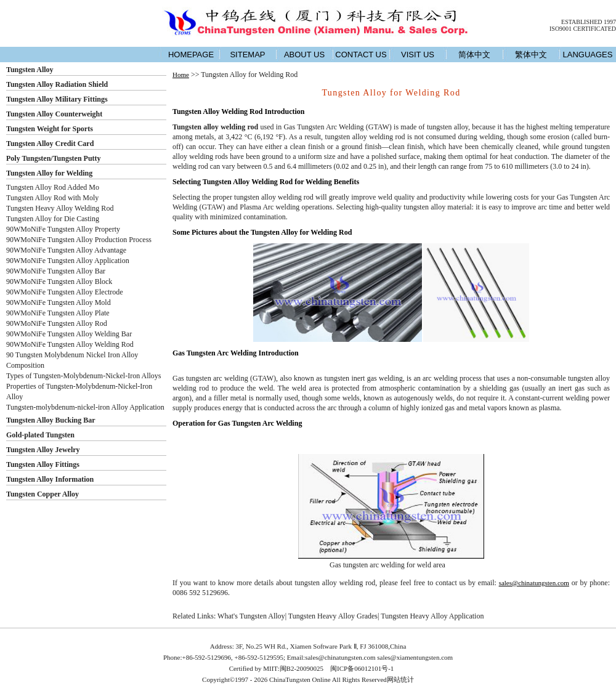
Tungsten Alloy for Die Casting (53, 219)
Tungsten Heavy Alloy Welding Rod (60, 208)
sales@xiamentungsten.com (415, 657)
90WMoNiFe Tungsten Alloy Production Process (79, 240)
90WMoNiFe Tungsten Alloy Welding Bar (69, 334)
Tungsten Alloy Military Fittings (57, 99)
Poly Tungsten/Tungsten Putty (54, 158)
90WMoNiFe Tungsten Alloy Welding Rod (70, 344)
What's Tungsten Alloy (251, 616)
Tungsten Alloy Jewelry (43, 450)
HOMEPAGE (191, 55)
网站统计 (400, 679)
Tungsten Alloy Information (50, 479)
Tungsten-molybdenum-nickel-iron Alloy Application (85, 407)
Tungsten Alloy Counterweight (54, 114)
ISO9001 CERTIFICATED (583, 29)
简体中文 (474, 55)
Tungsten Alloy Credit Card (50, 144)
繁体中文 (531, 55)
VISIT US (418, 55)
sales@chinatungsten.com (534, 583)
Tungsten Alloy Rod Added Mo (53, 187)
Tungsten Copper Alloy (43, 494)
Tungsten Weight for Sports (50, 129)
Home (181, 75)
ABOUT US (304, 55)
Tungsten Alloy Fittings (43, 464)
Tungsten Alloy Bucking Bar (51, 420)
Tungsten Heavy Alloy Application (432, 616)
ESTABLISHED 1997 (589, 22)
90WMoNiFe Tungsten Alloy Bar (56, 271)
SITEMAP (247, 55)
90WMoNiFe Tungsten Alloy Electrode (65, 292)
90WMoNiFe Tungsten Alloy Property (63, 229)
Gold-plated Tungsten (40, 435)
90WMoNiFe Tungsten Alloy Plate (58, 313)
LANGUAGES (588, 55)
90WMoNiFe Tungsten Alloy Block (59, 282)
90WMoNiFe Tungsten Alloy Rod (57, 323)
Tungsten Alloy (30, 70)
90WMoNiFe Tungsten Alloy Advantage (66, 250)
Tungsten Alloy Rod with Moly (52, 198)
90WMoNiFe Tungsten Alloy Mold (59, 302)
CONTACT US (361, 55)
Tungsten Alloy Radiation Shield (57, 84)
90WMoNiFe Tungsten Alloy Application (68, 261)
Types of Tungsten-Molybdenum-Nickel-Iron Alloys (83, 376)
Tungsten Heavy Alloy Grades (333, 616)
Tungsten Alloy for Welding (49, 173)
